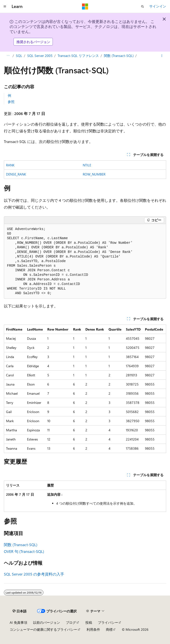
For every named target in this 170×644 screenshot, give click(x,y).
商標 (109, 629)
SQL (19, 56)
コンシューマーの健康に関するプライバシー (43, 629)
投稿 (89, 622)
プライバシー (108, 622)
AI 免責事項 (18, 622)
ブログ (71, 622)
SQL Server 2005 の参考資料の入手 (34, 574)
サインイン (158, 6)
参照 (11, 102)
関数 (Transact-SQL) (119, 56)
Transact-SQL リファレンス (78, 56)
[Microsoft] (85, 7)
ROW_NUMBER (94, 174)
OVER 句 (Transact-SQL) (24, 551)
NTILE (87, 165)
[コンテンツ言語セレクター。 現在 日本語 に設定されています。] (20, 611)
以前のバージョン (47, 622)
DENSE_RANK (16, 174)
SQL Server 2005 (40, 56)
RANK (10, 165)
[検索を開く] (143, 7)
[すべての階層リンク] (8, 56)
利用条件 (93, 629)
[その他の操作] (162, 56)
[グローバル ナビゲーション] (5, 7)
